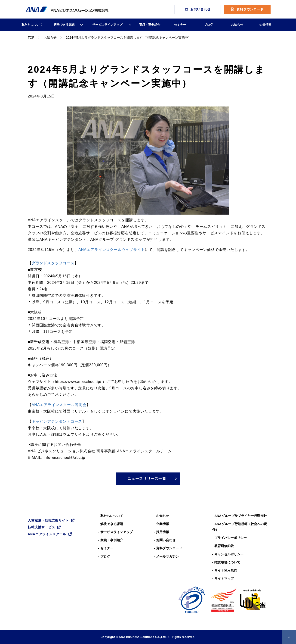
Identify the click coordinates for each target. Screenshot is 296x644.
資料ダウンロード (250, 9)
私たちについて (32, 25)
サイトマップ (224, 578)
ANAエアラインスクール (47, 534)
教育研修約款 (224, 546)
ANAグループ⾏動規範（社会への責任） (240, 527)
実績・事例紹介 (150, 25)
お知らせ (237, 25)
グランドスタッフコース (53, 263)
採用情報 (163, 532)
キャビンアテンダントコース (57, 421)
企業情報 (265, 25)
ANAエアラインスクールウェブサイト (112, 250)
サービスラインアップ (107, 25)
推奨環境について (227, 562)
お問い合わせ (200, 9)
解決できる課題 (64, 25)
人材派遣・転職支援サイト (48, 520)
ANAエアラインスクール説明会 (59, 405)
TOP (31, 38)
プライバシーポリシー (231, 538)
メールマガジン (167, 556)
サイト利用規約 (226, 570)
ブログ (208, 25)
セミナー (180, 25)
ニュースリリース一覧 (147, 479)
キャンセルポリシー (229, 554)
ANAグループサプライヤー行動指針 (240, 516)
